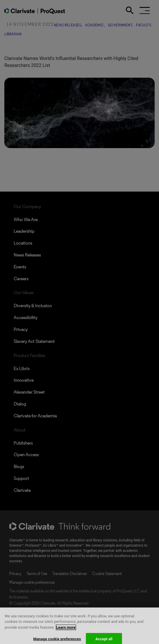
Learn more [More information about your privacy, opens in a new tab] (66, 631)
